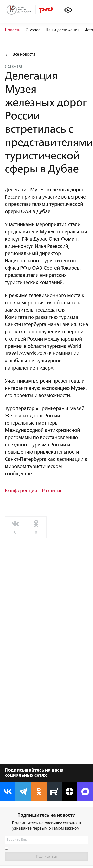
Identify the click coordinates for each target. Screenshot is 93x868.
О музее (33, 30)
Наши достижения (62, 30)
